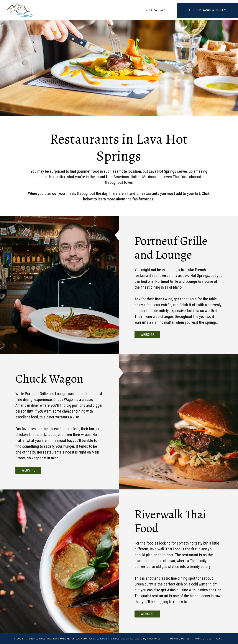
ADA (219, 639)
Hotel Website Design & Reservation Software (111, 639)
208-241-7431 (156, 10)
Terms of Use (203, 639)
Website (147, 335)
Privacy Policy (180, 639)
